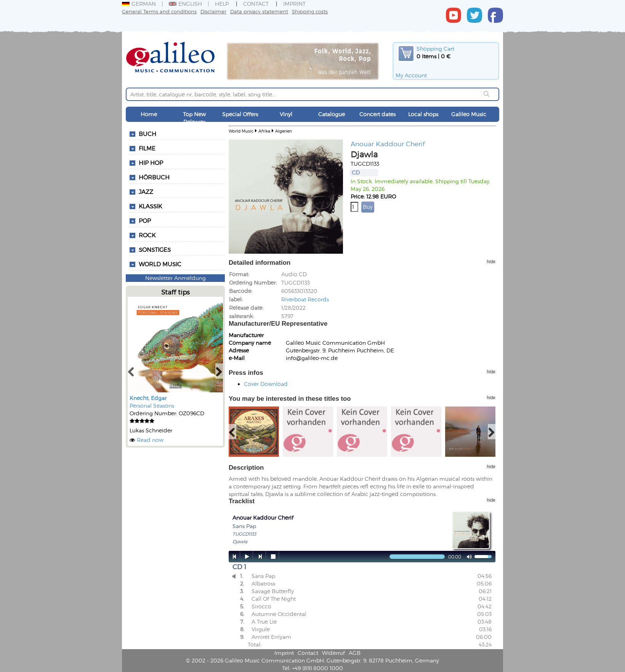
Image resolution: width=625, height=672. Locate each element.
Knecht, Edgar (148, 398)
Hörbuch (154, 177)
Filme (147, 148)
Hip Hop (151, 163)
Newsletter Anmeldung (175, 278)
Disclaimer (213, 11)
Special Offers (240, 114)
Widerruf (333, 653)
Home (149, 114)
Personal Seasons (152, 406)
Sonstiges (155, 250)
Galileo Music (469, 114)
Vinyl (286, 114)
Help (222, 4)
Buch (147, 134)
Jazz (146, 192)
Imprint (294, 4)
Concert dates (377, 114)
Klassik (150, 206)
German (139, 4)
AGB (355, 653)
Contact (256, 4)
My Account (411, 75)
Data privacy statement (259, 11)
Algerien (284, 131)
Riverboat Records (305, 299)
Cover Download (266, 384)
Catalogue (332, 114)
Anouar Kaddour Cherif (388, 144)
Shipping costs (310, 11)
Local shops (423, 114)
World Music (160, 264)
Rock (147, 235)
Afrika (264, 131)
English (185, 4)
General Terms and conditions (159, 11)
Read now (150, 440)
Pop (145, 221)
